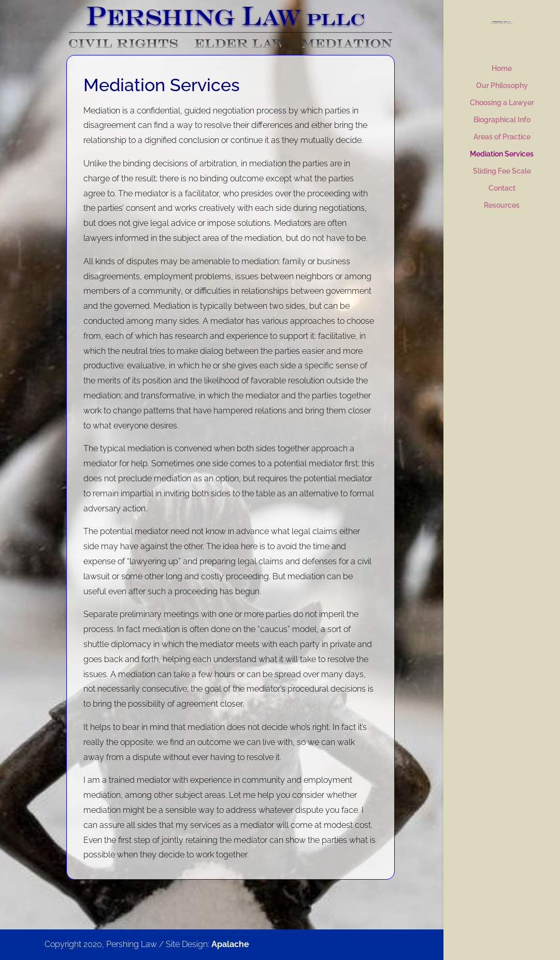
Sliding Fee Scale (502, 171)
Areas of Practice (502, 137)
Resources (502, 205)
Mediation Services (502, 154)
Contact (502, 188)
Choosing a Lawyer (502, 103)
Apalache (230, 944)
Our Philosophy (502, 86)
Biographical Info (502, 120)
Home (502, 69)
